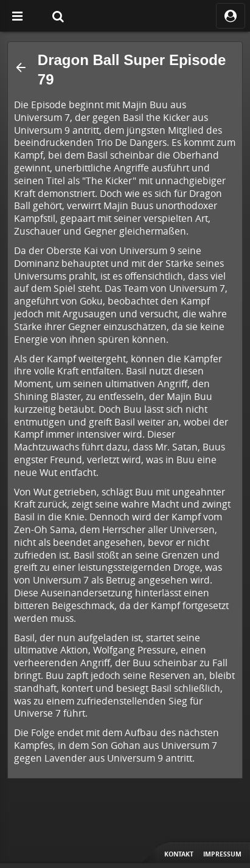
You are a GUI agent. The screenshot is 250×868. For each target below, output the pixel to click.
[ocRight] (231, 16)
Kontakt (179, 854)
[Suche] (58, 16)
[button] (21, 67)
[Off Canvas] (17, 16)
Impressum (222, 854)
